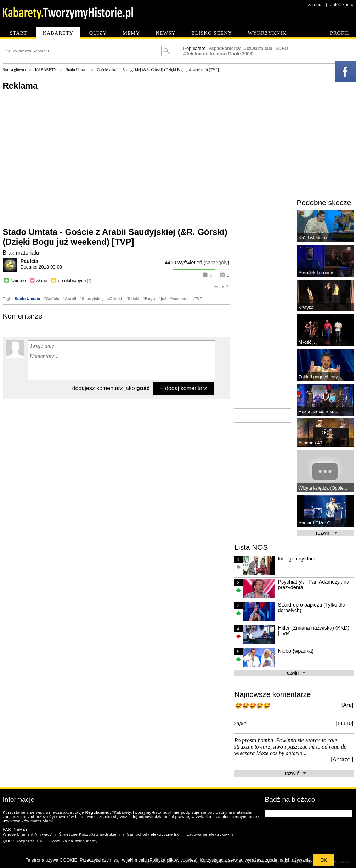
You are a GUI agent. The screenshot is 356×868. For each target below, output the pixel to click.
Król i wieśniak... (315, 238)
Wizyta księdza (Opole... (323, 488)
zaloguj (315, 4)
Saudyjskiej (93, 299)
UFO (283, 48)
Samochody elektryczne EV (153, 834)
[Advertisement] (116, 154)
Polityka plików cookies (173, 860)
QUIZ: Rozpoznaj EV (23, 841)
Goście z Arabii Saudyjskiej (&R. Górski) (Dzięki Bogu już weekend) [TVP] (158, 69)
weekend (180, 299)
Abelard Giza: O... (317, 523)
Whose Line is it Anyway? (27, 834)
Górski (116, 299)
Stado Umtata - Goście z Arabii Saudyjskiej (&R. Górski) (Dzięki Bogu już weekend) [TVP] (115, 237)
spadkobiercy (226, 48)
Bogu (150, 299)
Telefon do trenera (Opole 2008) (220, 54)
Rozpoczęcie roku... (318, 412)
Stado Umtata (77, 69)
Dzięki (133, 299)
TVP (198, 299)
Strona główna (14, 69)
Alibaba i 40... (312, 443)
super (241, 723)
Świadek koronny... (318, 273)
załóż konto (342, 4)
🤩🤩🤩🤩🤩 (252, 706)
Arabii (70, 299)
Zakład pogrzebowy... (320, 377)
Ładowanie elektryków (208, 834)
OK (324, 860)
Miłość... (307, 342)
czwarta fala (259, 48)
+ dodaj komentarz (183, 388)
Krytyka (306, 307)
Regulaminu (98, 812)
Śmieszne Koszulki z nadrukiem (89, 834)
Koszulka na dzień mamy (74, 841)
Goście (52, 299)
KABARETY (46, 69)
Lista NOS (251, 547)
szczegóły (217, 263)
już (164, 299)
